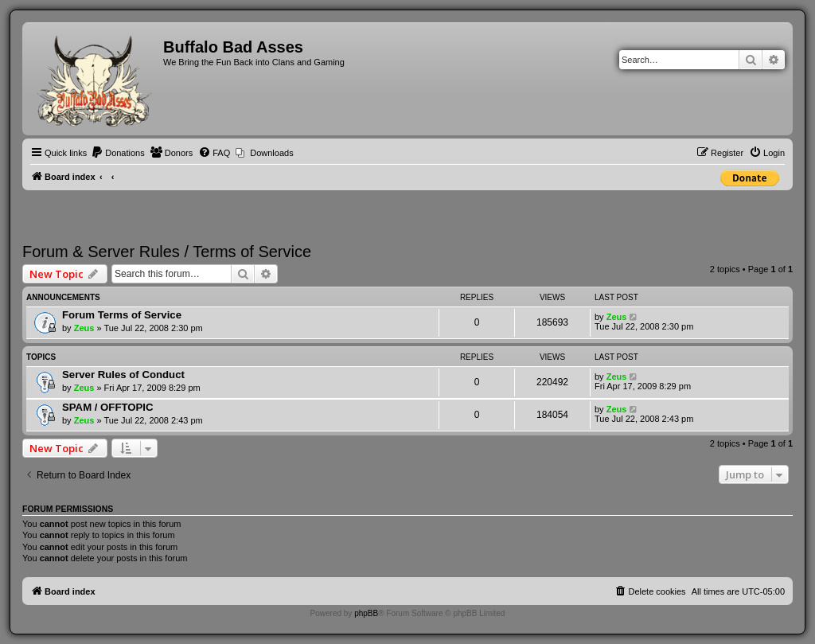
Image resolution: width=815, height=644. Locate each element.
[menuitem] (118, 153)
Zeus (84, 328)
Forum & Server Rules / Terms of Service (167, 252)
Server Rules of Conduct (123, 375)
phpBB (366, 613)
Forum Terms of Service (122, 315)
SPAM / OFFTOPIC (108, 407)
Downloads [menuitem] (271, 153)
